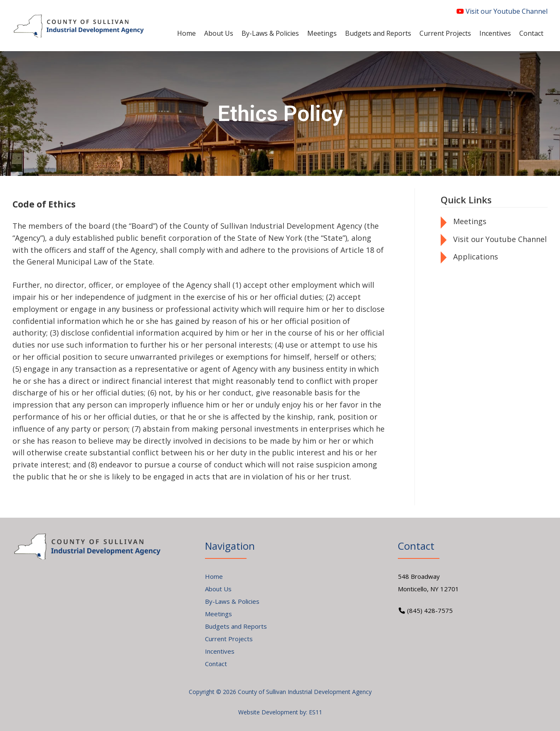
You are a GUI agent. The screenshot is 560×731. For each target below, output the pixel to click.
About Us (218, 589)
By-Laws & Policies (232, 601)
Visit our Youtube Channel (502, 11)
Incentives (220, 651)
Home (214, 576)
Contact (216, 664)
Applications (476, 257)
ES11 (316, 712)
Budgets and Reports (236, 626)
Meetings (470, 221)
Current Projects (229, 639)
